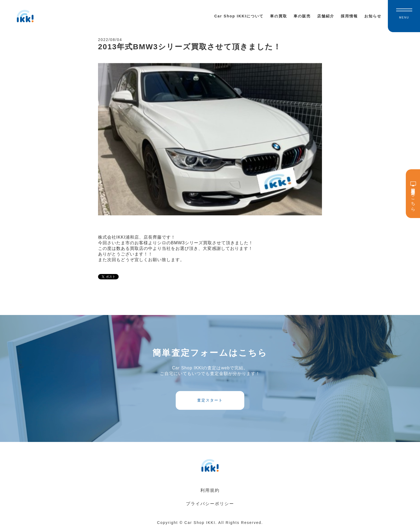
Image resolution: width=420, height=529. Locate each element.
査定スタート (210, 400)
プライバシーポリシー (210, 504)
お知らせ (373, 16)
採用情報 (349, 16)
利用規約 (210, 490)
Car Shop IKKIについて (239, 16)
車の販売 (302, 16)
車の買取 (279, 16)
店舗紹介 (326, 16)
